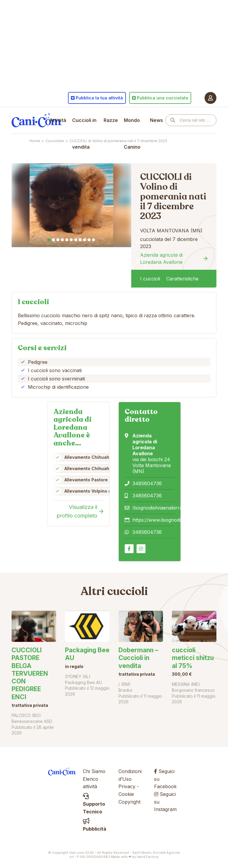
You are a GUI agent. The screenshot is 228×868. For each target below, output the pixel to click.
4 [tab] (62, 240)
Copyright (129, 802)
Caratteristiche (182, 279)
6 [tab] (71, 240)
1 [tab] (49, 240)
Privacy (127, 786)
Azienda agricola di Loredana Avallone (161, 258)
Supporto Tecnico (94, 804)
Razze (111, 120)
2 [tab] (53, 240)
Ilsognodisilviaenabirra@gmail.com (171, 508)
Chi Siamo (94, 771)
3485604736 (147, 483)
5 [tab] (67, 240)
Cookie (126, 794)
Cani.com (37, 120)
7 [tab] (76, 240)
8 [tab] (80, 240)
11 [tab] (94, 240)
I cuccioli (150, 279)
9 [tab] (85, 240)
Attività (58, 120)
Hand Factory (148, 857)
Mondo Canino (132, 134)
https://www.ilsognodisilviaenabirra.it (173, 520)
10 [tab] (89, 240)
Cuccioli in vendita (84, 134)
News (156, 120)
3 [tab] (58, 240)
